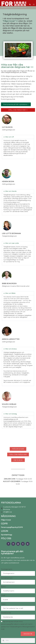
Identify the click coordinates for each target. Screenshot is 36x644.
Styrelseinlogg (6, 535)
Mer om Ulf (9, 137)
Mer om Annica (11, 349)
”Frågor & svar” (9, 21)
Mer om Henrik (11, 191)
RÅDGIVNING (8, 516)
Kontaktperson (7, 578)
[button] (30, 5)
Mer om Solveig (11, 414)
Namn (3, 587)
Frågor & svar (6, 520)
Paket (3, 604)
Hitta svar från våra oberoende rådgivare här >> (17, 66)
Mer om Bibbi (10, 293)
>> (17, 21)
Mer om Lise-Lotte (12, 243)
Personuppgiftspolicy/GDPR (12, 527)
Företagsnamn (7, 569)
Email (3, 595)
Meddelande (6, 613)
